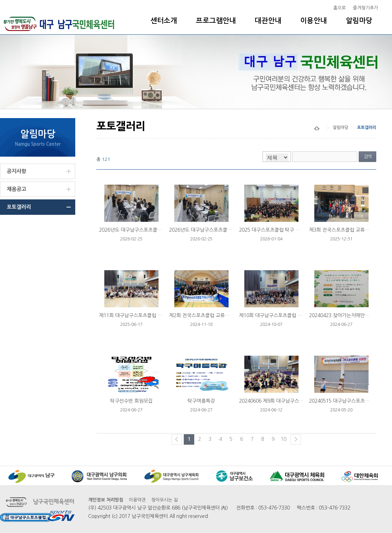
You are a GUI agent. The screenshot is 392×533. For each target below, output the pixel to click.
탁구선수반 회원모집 (131, 401)
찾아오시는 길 (164, 500)
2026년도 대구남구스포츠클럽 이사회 (208, 230)
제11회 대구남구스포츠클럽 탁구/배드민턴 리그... (150, 315)
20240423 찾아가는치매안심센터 (344, 315)
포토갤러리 (19, 207)
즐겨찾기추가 (365, 8)
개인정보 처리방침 (106, 500)
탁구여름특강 (201, 401)
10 (283, 439)
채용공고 (16, 189)
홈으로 (339, 8)
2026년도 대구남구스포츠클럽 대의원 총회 (143, 230)
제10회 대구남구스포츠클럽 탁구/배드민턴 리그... (290, 315)
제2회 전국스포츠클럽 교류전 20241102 (211, 315)
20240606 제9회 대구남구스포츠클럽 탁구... (285, 401)
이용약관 (137, 500)
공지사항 (16, 171)
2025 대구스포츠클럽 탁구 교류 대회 (277, 230)
